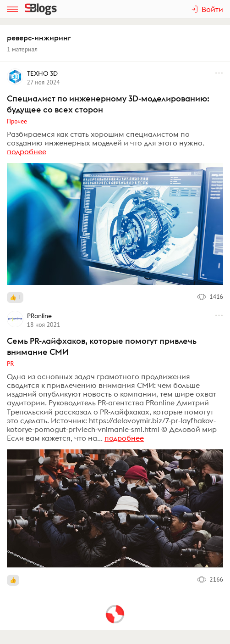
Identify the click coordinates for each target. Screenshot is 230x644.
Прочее (17, 121)
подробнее (27, 151)
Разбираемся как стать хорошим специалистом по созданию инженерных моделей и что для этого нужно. (106, 138)
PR (11, 364)
